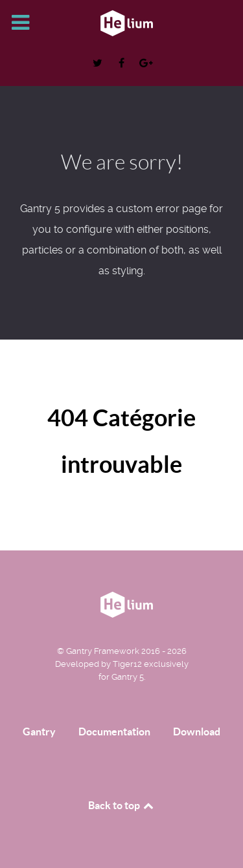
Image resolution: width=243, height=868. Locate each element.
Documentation (114, 732)
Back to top (122, 805)
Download (197, 732)
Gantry (39, 732)
